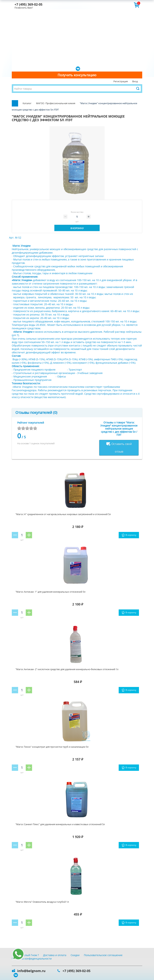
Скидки (75, 955)
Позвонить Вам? (24, 8)
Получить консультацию (77, 75)
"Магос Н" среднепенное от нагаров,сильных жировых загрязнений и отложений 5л (63, 514)
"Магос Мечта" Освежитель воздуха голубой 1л (42, 902)
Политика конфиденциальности (32, 959)
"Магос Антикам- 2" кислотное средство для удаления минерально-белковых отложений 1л (67, 669)
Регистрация (121, 81)
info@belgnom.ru (31, 971)
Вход (135, 81)
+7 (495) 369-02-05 (28, 4)
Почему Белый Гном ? (25, 955)
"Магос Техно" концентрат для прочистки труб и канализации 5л (52, 747)
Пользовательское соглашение (103, 955)
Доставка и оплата (55, 955)
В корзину (77, 228)
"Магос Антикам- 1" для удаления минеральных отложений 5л (50, 592)
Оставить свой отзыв (119, 448)
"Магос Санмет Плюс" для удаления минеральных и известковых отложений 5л (60, 824)
